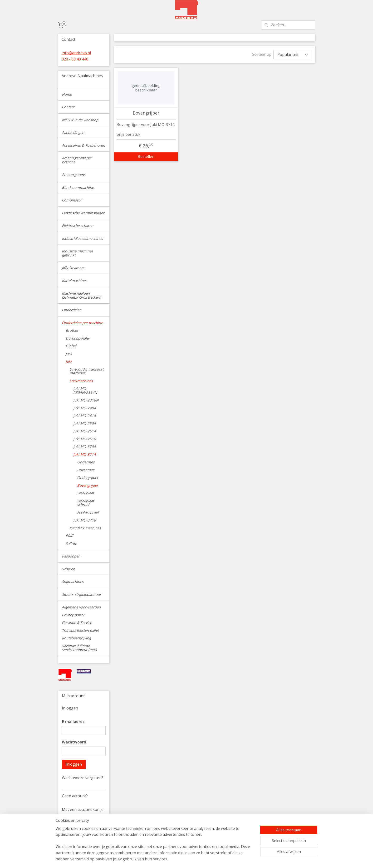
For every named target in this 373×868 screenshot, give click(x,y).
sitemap (208, 859)
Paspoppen (71, 556)
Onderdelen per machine (82, 323)
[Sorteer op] (292, 55)
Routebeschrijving (76, 638)
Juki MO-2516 (85, 439)
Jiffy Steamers (73, 268)
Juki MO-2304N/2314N (85, 390)
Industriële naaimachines (82, 238)
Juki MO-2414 (85, 416)
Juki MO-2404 (85, 408)
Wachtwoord (74, 742)
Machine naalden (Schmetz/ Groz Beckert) (81, 295)
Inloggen (74, 764)
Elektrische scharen (78, 226)
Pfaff (69, 536)
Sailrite (71, 543)
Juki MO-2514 (85, 431)
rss (218, 859)
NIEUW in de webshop (80, 120)
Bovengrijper (146, 113)
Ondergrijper (88, 477)
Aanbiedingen (73, 132)
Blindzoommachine (78, 187)
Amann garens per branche (77, 160)
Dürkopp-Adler (78, 338)
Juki (69, 361)
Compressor (72, 200)
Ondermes (86, 462)
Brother (72, 330)
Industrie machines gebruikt (77, 253)
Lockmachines (81, 381)
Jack (69, 354)
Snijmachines (73, 582)
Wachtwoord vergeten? (83, 778)
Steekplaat (86, 493)
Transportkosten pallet (80, 630)
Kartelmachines (74, 281)
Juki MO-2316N (86, 400)
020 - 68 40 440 (75, 59)
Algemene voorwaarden (81, 607)
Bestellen (146, 156)
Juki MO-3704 (85, 447)
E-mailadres (73, 722)
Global (71, 346)
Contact (68, 107)
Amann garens (74, 175)
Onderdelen (72, 310)
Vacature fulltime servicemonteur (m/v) (79, 648)
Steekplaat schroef (86, 503)
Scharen (68, 569)
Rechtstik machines (85, 528)
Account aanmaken (83, 840)
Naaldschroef (88, 512)
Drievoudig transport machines (86, 371)
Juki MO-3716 (85, 520)
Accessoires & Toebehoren (83, 145)
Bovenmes (86, 470)
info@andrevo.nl (76, 53)
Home (67, 94)
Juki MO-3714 (85, 454)
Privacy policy (73, 615)
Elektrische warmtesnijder (83, 213)
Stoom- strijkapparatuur (81, 594)
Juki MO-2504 (85, 423)
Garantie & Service (77, 622)
